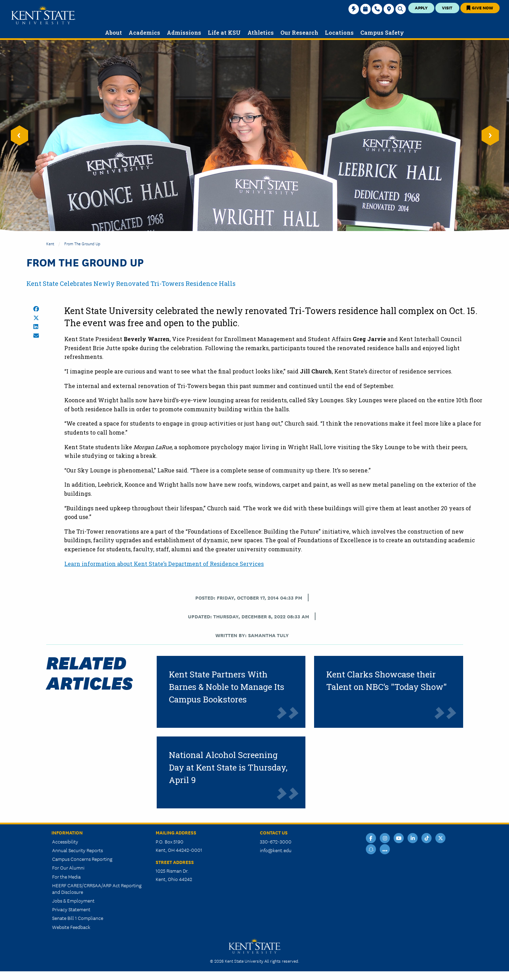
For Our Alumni (68, 867)
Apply (421, 7)
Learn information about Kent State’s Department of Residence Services (164, 564)
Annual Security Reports (77, 850)
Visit (447, 7)
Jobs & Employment (73, 900)
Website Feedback (71, 927)
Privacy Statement (71, 909)
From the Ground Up (82, 243)
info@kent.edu (276, 850)
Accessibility (65, 841)
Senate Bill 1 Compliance (78, 918)
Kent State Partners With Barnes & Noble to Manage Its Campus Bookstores (227, 687)
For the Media (66, 876)
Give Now (480, 7)
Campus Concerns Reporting (82, 859)
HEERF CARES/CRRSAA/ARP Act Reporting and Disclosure (97, 888)
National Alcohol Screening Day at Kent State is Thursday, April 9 (228, 767)
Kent (50, 243)
